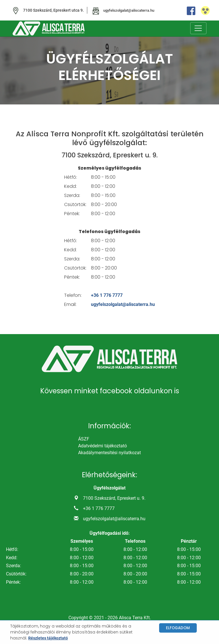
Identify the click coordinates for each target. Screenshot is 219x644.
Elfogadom (178, 628)
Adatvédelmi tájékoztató (103, 446)
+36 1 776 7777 (107, 296)
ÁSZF (84, 440)
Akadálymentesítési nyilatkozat (109, 453)
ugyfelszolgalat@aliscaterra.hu (123, 305)
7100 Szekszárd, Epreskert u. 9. (114, 499)
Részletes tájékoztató (48, 638)
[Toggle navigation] (198, 28)
